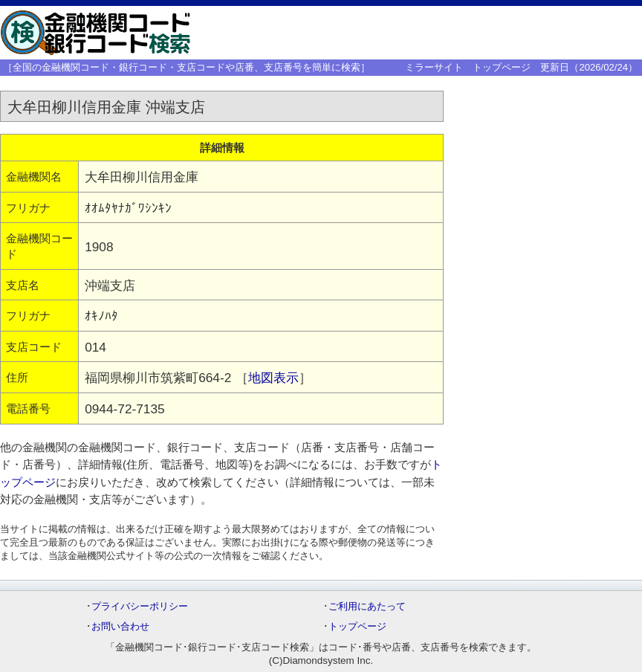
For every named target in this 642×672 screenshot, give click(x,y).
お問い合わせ (120, 626)
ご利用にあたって (367, 606)
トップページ (502, 67)
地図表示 (273, 378)
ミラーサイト (434, 67)
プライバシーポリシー (140, 606)
